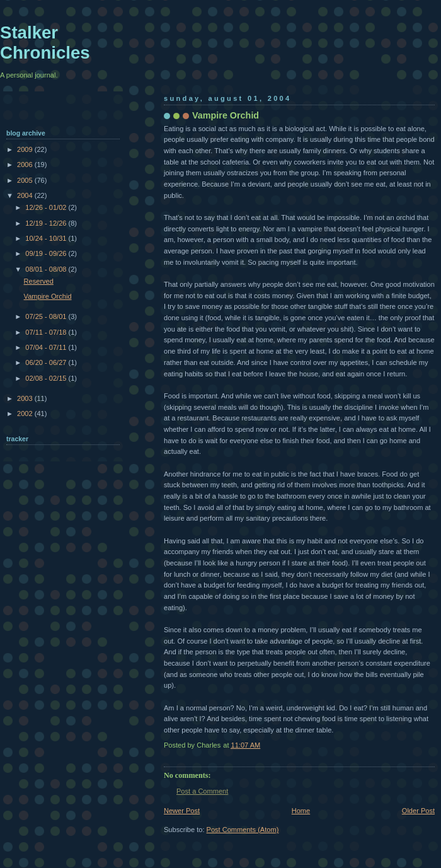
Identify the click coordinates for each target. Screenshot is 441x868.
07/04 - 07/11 (47, 347)
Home (301, 811)
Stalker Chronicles (45, 43)
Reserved (39, 281)
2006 (26, 165)
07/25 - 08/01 (47, 316)
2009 (26, 149)
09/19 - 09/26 (47, 253)
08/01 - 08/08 (47, 269)
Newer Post (182, 811)
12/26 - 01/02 (47, 207)
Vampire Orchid (48, 296)
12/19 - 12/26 (47, 223)
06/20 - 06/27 (47, 362)
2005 (26, 180)
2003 (26, 398)
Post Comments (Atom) (243, 830)
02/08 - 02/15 (47, 378)
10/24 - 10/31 (47, 238)
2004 (26, 195)
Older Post (418, 811)
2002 (26, 414)
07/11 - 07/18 (47, 332)
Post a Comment (202, 791)
